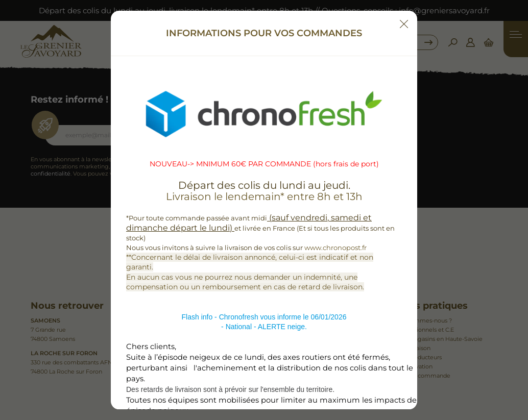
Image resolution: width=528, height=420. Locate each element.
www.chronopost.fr (335, 248)
